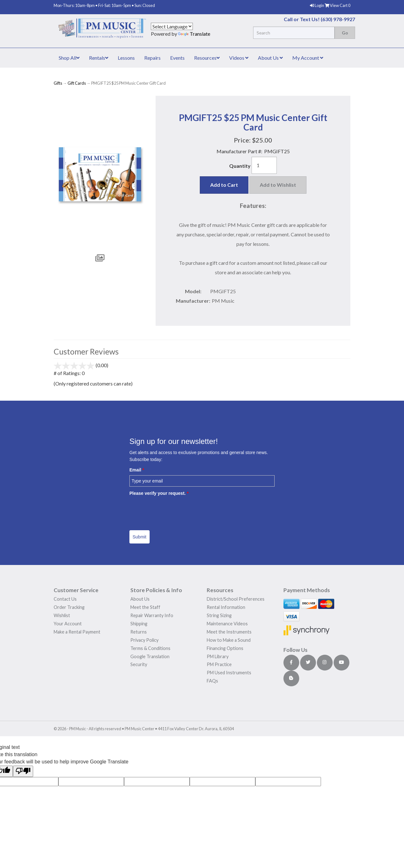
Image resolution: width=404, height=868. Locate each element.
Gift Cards (77, 83)
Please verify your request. (159, 493)
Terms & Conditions (150, 648)
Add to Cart (224, 185)
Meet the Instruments (229, 632)
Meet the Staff (145, 607)
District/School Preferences (236, 599)
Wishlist (62, 615)
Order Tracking (69, 607)
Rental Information (226, 607)
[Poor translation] (23, 771)
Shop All (69, 58)
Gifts (58, 83)
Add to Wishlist (278, 185)
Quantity (240, 166)
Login (317, 5)
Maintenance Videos (227, 624)
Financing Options (225, 648)
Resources (207, 58)
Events (177, 58)
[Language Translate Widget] (172, 26)
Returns (139, 632)
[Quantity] (264, 165)
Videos (239, 58)
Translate (194, 34)
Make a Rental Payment (77, 632)
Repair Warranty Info (152, 615)
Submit (140, 537)
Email (137, 470)
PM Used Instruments (229, 673)
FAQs (212, 681)
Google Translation (150, 656)
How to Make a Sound (229, 640)
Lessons (126, 58)
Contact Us (65, 599)
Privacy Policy (144, 640)
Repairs (152, 58)
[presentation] (177, 511)
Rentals (99, 58)
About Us (270, 58)
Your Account (68, 624)
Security (139, 664)
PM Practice (219, 664)
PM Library (218, 656)
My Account (308, 58)
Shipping (139, 624)
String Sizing (219, 615)
